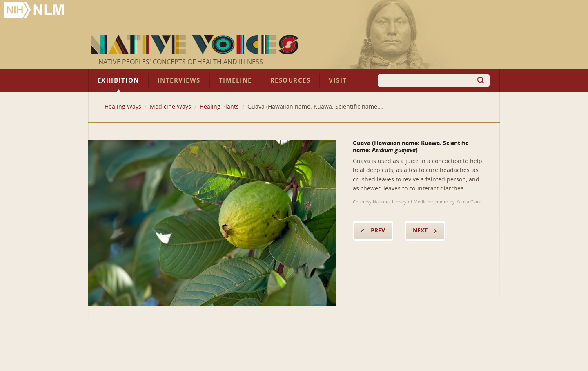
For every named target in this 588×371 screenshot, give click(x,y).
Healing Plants (219, 107)
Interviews (179, 80)
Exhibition (118, 80)
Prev (378, 231)
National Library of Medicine (35, 11)
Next (420, 231)
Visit (338, 80)
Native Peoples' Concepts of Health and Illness (181, 62)
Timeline (235, 80)
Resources (290, 80)
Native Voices (196, 45)
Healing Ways (123, 107)
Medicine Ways (170, 107)
